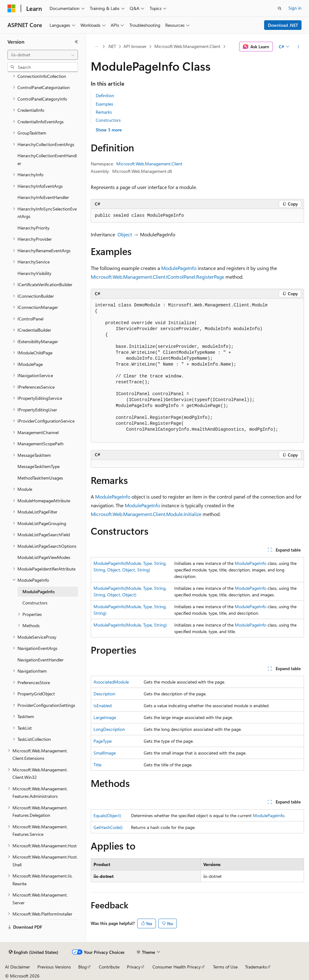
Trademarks (256, 967)
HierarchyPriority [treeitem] (34, 228)
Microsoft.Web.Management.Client (187, 46)
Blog (82, 967)
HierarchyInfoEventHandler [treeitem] (43, 197)
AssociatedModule (111, 682)
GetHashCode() (108, 827)
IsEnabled (103, 705)
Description (104, 694)
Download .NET (283, 25)
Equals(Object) (107, 815)
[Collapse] (76, 42)
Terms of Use (225, 967)
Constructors (108, 120)
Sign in (295, 8)
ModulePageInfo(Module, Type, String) (130, 625)
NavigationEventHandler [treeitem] (41, 660)
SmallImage (105, 753)
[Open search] (280, 8)
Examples (104, 104)
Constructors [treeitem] (35, 603)
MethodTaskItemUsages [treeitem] (40, 478)
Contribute (109, 967)
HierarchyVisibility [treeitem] (34, 273)
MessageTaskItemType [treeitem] (39, 466)
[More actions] (299, 47)
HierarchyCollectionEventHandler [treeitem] (47, 159)
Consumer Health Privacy (177, 967)
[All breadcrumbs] (96, 47)
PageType (103, 741)
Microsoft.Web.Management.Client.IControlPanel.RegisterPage (157, 277)
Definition (105, 95)
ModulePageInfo (179, 268)
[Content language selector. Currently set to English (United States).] (34, 952)
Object (125, 234)
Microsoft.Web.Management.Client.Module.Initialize (146, 514)
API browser (135, 46)
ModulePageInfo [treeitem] (39, 592)
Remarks (104, 112)
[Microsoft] (12, 8)
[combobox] (43, 55)
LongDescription (109, 729)
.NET (112, 46)
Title (97, 765)
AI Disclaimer (17, 967)
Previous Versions (54, 967)
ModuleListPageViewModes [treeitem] (44, 557)
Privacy (134, 967)
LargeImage (105, 717)
